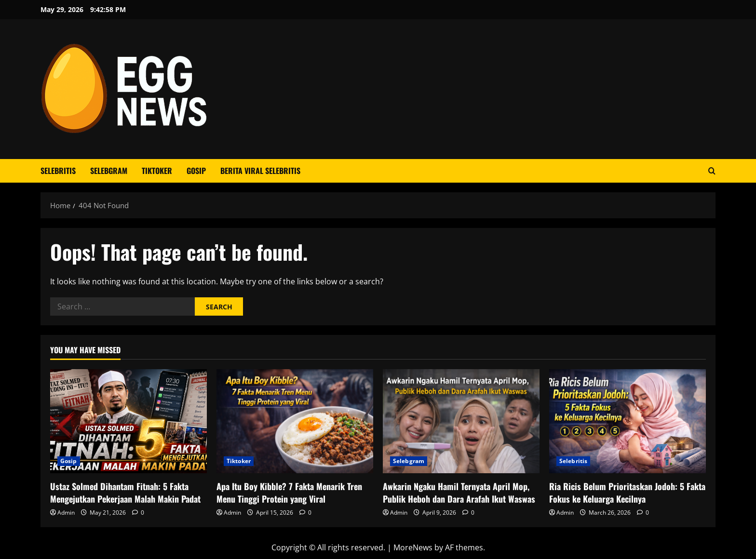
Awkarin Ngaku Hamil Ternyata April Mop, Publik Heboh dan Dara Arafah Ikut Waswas (459, 492)
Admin (66, 512)
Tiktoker (157, 171)
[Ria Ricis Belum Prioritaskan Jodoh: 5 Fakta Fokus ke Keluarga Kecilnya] (628, 421)
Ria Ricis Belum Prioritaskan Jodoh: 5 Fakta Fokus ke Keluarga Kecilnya (627, 492)
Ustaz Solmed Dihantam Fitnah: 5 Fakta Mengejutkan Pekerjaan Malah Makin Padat (125, 492)
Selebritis (58, 171)
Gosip (196, 171)
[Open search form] (712, 171)
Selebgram (109, 171)
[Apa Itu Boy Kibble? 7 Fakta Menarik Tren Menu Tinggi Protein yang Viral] (295, 421)
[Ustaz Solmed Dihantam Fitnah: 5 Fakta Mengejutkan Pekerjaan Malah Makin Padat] (128, 421)
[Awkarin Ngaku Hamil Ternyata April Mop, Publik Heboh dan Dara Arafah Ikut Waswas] (461, 421)
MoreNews (413, 547)
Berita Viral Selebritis (260, 171)
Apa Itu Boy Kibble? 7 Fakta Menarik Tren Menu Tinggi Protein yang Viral (289, 492)
